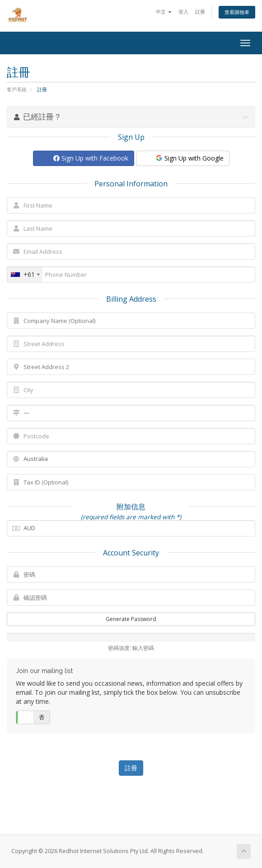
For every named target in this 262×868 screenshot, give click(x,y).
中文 (164, 12)
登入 (183, 12)
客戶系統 (17, 89)
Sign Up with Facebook (91, 158)
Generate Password (131, 619)
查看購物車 (237, 12)
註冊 (200, 12)
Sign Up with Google (189, 158)
